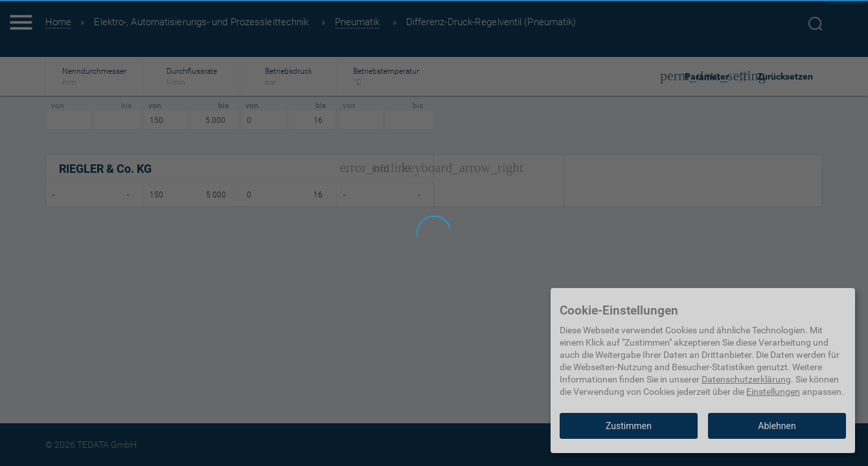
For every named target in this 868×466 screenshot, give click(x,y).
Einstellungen (773, 392)
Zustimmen (629, 426)
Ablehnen (777, 426)
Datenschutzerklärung (746, 379)
